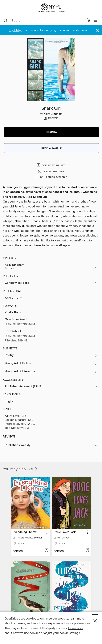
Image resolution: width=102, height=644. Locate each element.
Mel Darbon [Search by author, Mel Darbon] (63, 538)
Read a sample (51, 148)
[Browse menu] (96, 21)
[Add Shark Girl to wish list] (51, 165)
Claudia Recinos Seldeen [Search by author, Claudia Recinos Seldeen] (29, 538)
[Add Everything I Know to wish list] (46, 550)
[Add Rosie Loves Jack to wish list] (87, 550)
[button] (51, 132)
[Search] (5, 21)
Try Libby (15, 30)
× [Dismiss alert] (97, 30)
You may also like (20, 469)
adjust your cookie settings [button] (62, 633)
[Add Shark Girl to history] (51, 172)
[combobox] (43, 21)
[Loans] (88, 21)
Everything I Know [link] (25, 532)
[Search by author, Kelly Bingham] (51, 267)
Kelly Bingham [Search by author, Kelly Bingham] (53, 114)
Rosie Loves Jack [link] (65, 532)
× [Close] (95, 621)
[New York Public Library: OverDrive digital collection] (51, 8)
